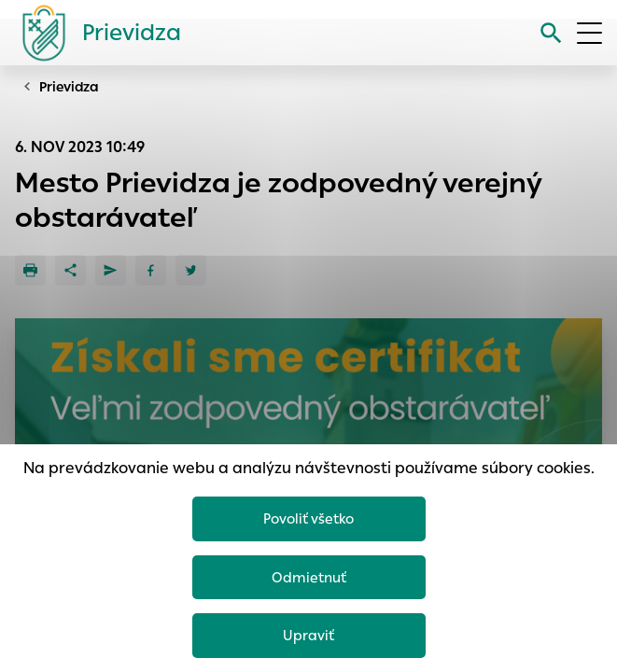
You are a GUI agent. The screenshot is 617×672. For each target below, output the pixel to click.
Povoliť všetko (308, 518)
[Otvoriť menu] (589, 33)
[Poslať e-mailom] (111, 270)
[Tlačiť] (30, 270)
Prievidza (69, 87)
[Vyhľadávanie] (551, 33)
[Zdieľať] (70, 270)
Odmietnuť (309, 577)
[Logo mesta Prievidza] (94, 33)
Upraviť (308, 635)
